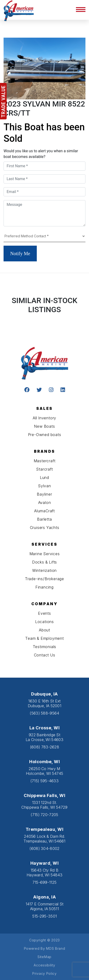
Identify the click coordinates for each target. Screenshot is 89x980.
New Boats (44, 426)
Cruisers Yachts (45, 528)
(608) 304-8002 (44, 848)
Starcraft (44, 469)
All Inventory (44, 418)
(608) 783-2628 (44, 747)
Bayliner (44, 494)
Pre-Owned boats (45, 435)
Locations (44, 622)
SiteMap (44, 957)
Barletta (44, 519)
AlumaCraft (44, 511)
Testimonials (45, 647)
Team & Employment (44, 638)
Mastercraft (45, 461)
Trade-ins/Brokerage (44, 579)
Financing (44, 587)
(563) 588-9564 (44, 713)
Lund (44, 477)
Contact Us (45, 655)
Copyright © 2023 (44, 940)
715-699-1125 (45, 882)
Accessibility (44, 965)
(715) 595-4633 (44, 781)
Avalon (45, 503)
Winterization (44, 570)
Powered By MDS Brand (45, 948)
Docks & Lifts (44, 562)
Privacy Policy (44, 973)
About (44, 630)
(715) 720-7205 (44, 815)
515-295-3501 (45, 916)
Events (44, 613)
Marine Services (45, 554)
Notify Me (20, 254)
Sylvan (44, 486)
